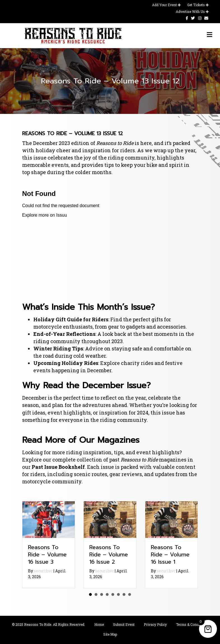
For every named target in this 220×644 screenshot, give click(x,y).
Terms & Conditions (192, 624)
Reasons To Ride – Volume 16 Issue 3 (47, 554)
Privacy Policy (155, 624)
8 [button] (130, 594)
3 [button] (102, 594)
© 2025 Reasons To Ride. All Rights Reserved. (49, 624)
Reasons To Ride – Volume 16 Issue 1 (170, 554)
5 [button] (113, 594)
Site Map (110, 634)
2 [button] (96, 594)
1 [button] (90, 594)
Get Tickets (198, 5)
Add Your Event (166, 5)
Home (99, 624)
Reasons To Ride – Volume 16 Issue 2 (109, 554)
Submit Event (124, 624)
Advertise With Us (192, 11)
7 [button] (124, 594)
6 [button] (118, 594)
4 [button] (107, 594)
